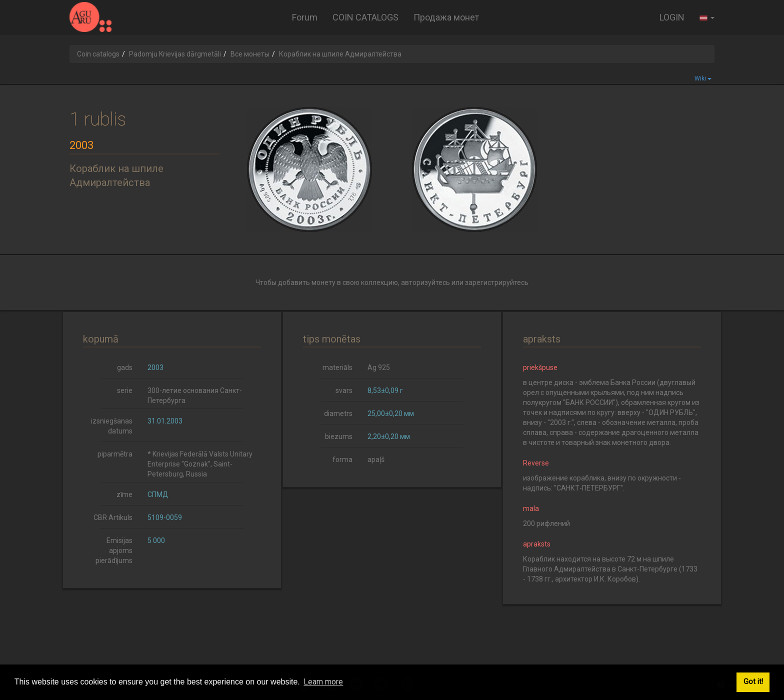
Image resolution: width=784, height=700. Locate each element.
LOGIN (672, 17)
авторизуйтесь (425, 282)
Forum (305, 17)
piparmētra (115, 454)
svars (344, 390)
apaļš (376, 459)
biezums (339, 436)
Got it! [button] (753, 682)
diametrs (338, 413)
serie (125, 390)
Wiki (703, 78)
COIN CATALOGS (365, 17)
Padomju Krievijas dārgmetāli (175, 54)
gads (125, 367)
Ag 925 (379, 367)
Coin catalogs (98, 54)
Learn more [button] (323, 682)
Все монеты (250, 54)
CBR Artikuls (113, 517)
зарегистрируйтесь (497, 282)
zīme (124, 494)
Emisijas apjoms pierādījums (114, 550)
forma (342, 459)
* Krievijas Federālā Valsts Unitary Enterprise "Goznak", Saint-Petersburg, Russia (200, 464)
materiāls (337, 367)
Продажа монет (446, 17)
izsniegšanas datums (112, 426)
